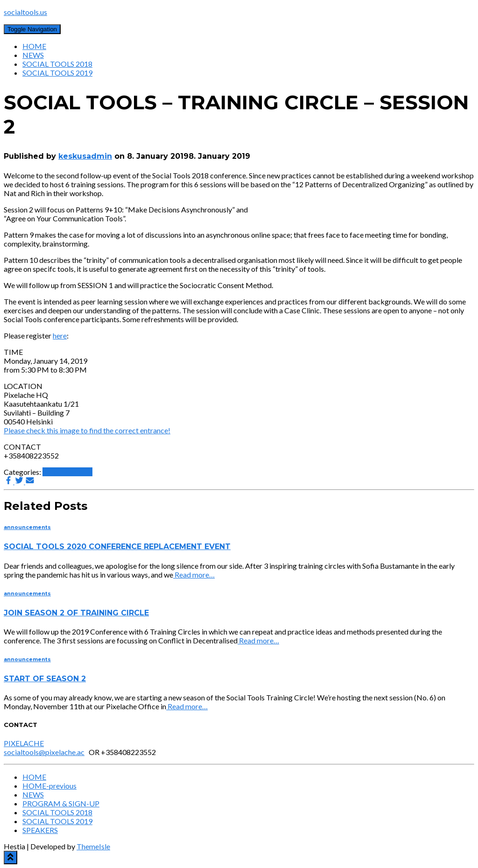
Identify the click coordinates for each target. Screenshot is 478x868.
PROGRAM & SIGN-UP (61, 803)
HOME (34, 46)
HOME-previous (49, 786)
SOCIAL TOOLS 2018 (57, 64)
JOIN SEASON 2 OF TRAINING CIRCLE (76, 613)
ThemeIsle (93, 846)
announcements (67, 472)
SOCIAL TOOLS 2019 (57, 73)
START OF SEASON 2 (45, 679)
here (60, 335)
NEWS (33, 55)
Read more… (194, 575)
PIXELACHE (24, 743)
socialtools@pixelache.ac (44, 752)
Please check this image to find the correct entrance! (87, 430)
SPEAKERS (40, 830)
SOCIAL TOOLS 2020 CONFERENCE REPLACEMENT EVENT (117, 547)
